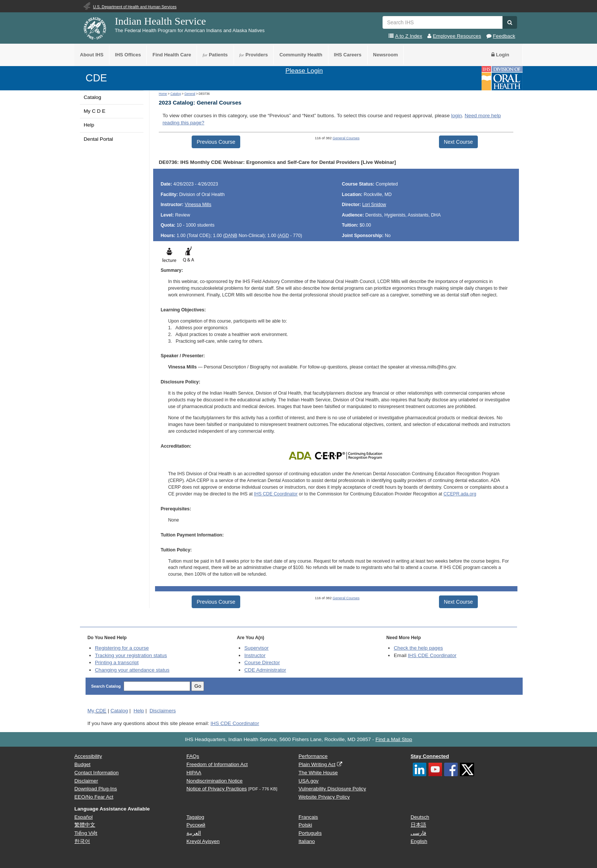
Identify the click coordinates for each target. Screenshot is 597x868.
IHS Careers (348, 55)
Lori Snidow (374, 205)
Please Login (304, 71)
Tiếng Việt (86, 833)
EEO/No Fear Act (94, 797)
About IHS (92, 55)
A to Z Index (409, 36)
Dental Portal (98, 139)
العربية (194, 833)
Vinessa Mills (198, 205)
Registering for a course (122, 648)
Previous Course (216, 142)
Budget (82, 764)
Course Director (262, 662)
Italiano (307, 841)
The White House (318, 773)
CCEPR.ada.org (460, 494)
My (97, 711)
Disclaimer (86, 781)
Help (89, 125)
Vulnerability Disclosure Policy (332, 789)
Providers (254, 55)
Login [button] (500, 55)
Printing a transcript (117, 662)
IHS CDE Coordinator (276, 494)
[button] (510, 22)
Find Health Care (172, 55)
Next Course (458, 142)
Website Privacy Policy (324, 797)
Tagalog (195, 817)
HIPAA (194, 773)
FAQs (193, 756)
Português (310, 833)
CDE (96, 78)
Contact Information (97, 773)
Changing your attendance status (132, 670)
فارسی (418, 833)
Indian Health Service (160, 21)
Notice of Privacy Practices (217, 789)
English (419, 841)
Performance (313, 756)
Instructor (255, 655)
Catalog (92, 97)
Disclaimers (163, 711)
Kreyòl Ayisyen (203, 841)
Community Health (301, 55)
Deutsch (420, 817)
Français (308, 817)
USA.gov (309, 781)
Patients (215, 55)
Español (83, 817)
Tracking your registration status (131, 655)
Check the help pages (418, 648)
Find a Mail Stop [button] (394, 739)
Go (198, 686)
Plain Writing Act (317, 764)
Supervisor (256, 648)
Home (163, 94)
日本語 (418, 825)
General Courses (346, 138)
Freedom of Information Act (217, 764)
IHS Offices (128, 55)
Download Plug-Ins (96, 789)
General (190, 94)
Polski (305, 825)
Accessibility (88, 756)
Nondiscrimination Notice (214, 781)
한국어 (82, 841)
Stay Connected (430, 756)
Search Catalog (106, 686)
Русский (196, 825)
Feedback (504, 36)
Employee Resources (457, 36)
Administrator (265, 670)
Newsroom (386, 55)
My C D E (95, 111)
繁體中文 (85, 825)
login (456, 116)
